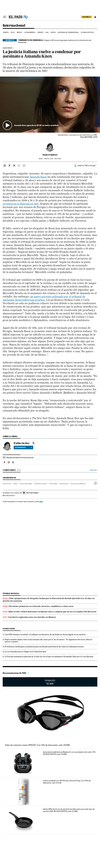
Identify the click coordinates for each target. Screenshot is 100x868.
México (19, 32)
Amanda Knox (38, 177)
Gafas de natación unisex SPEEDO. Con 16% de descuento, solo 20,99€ (37, 745)
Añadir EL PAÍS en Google (86, 166)
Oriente (40, 32)
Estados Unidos (41, 484)
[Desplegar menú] (5, 17)
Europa (6, 32)
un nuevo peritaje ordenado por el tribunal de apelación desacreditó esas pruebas (44, 298)
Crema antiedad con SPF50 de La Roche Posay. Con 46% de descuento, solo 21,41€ (67, 782)
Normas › (94, 470)
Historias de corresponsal (68, 32)
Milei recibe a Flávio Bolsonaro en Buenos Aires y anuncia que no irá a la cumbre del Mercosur (52, 612)
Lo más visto (9, 629)
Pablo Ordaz (50, 155)
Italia (15, 484)
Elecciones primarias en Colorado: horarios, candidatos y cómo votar (41, 606)
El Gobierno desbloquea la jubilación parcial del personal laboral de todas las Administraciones (44, 647)
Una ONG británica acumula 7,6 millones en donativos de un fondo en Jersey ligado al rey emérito (45, 634)
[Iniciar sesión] (95, 17)
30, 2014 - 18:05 (53, 159)
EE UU (13, 32)
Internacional (14, 26)
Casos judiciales (26, 484)
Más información (9, 496)
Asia (47, 32)
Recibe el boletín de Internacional (20, 457)
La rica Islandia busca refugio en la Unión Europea (26, 652)
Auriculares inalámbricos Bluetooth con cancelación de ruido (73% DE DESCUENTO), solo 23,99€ (69, 753)
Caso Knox (7, 48)
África (53, 32)
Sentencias (64, 484)
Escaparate (50, 682)
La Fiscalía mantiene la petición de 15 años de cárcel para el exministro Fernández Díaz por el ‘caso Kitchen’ (49, 657)
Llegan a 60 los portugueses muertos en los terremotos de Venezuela (55, 41)
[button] (50, 105)
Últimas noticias (87, 32)
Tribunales (53, 484)
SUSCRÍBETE (87, 17)
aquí (41, 501)
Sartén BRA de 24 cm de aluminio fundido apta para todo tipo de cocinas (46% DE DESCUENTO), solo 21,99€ (69, 810)
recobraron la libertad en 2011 (21, 204)
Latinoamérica (30, 32)
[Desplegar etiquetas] (95, 483)
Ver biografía (23, 447)
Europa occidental (78, 484)
